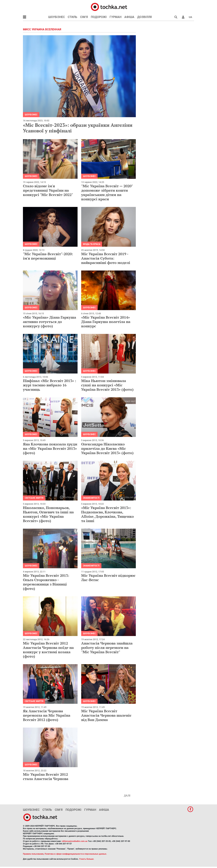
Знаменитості (91, 498)
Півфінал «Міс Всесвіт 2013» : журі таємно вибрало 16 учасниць (50, 385)
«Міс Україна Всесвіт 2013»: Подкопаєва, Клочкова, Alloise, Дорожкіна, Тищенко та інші (107, 514)
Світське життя (34, 498)
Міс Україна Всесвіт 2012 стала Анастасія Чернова (46, 777)
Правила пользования (33, 854)
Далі (127, 796)
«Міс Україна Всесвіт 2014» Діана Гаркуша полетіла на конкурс (106, 322)
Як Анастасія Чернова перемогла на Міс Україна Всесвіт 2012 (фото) (47, 715)
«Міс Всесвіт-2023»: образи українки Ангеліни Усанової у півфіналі (78, 128)
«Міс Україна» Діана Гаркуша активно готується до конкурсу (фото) (50, 322)
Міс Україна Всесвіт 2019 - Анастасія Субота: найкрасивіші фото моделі (106, 258)
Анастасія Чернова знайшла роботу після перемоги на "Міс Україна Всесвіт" (107, 648)
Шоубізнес (57, 17)
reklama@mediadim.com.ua (75, 841)
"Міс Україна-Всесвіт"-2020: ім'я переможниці (48, 256)
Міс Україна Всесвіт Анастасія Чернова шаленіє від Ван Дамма (106, 715)
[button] (183, 17)
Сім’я (84, 17)
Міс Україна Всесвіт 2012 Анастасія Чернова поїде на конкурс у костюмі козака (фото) (48, 650)
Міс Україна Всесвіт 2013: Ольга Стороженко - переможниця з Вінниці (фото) (46, 582)
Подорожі (99, 17)
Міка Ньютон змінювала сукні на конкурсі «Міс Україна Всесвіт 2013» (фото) (107, 385)
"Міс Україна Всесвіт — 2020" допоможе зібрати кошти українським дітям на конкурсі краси (107, 192)
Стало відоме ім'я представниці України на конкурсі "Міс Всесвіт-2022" (48, 190)
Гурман (116, 17)
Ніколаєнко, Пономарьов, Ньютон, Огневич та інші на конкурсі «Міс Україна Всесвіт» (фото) (48, 514)
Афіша (129, 17)
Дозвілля (145, 17)
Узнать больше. (87, 859)
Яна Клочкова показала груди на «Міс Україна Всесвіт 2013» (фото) (50, 448)
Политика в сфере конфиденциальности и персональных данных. (76, 854)
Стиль (72, 17)
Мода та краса (92, 244)
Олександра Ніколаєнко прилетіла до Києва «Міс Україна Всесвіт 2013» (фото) (107, 448)
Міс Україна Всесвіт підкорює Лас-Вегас (108, 578)
